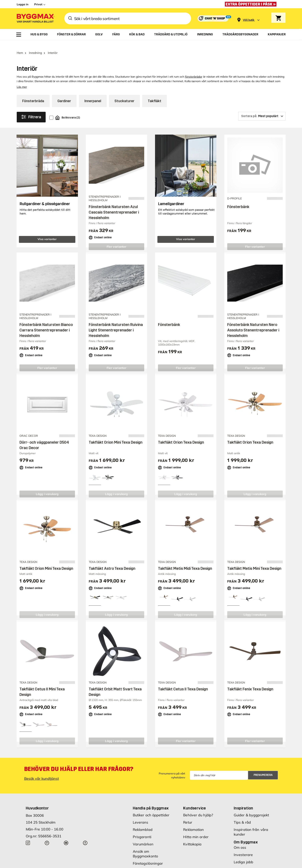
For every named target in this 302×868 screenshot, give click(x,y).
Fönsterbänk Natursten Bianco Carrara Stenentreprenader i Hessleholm (46, 322)
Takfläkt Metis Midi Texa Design (185, 561)
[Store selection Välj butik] (248, 20)
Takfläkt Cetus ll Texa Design (183, 682)
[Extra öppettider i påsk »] (252, 4)
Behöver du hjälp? (198, 807)
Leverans (141, 815)
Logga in (23, 4)
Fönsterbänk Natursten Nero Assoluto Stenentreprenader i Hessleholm (253, 322)
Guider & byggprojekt (251, 807)
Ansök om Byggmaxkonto (145, 846)
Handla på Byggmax (151, 800)
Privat (38, 4)
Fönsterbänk (238, 199)
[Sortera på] (262, 109)
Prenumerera (263, 768)
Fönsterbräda (33, 94)
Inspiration (243, 800)
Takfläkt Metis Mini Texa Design (254, 561)
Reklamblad (143, 822)
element (122, 74)
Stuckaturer (124, 94)
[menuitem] (19, 35)
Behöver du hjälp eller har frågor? (79, 761)
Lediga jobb (243, 854)
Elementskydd (43, 74)
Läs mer (22, 79)
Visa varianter (47, 232)
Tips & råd (242, 815)
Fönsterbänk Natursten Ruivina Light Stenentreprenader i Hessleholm (116, 322)
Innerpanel (93, 94)
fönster (29, 74)
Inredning (35, 45)
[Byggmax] (35, 19)
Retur (188, 815)
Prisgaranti (142, 829)
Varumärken (143, 836)
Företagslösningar (148, 856)
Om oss (240, 840)
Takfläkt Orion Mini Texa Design (116, 435)
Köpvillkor (141, 863)
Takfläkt (155, 94)
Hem (20, 45)
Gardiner (64, 94)
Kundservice (194, 800)
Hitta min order (196, 829)
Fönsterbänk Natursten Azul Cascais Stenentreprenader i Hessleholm (114, 205)
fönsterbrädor (194, 69)
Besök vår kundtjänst (42, 771)
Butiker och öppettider (151, 807)
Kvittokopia (192, 836)
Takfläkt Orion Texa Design (181, 435)
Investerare (243, 847)
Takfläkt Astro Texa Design (112, 561)
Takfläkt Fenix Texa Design (250, 682)
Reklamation (193, 822)
